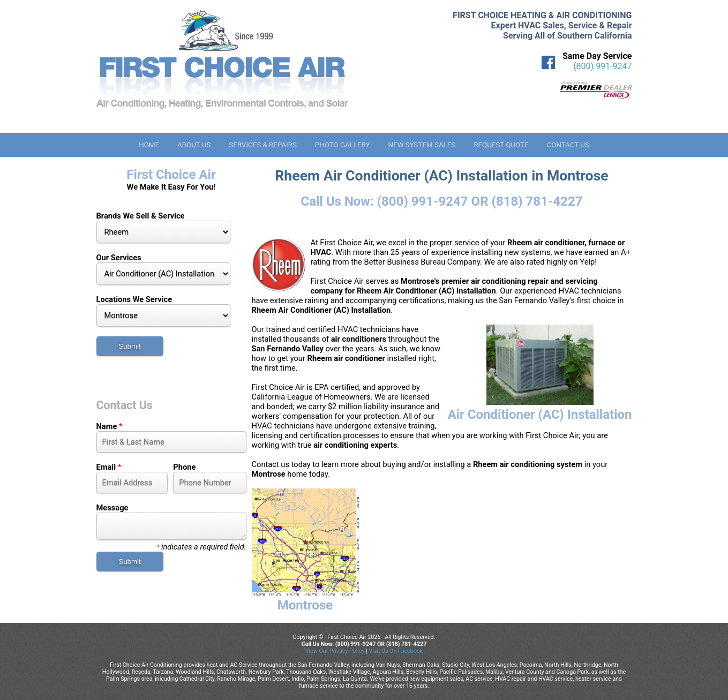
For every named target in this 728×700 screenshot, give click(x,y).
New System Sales (422, 145)
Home (149, 145)
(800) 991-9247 (602, 66)
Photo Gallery (343, 145)
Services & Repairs (263, 145)
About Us (194, 145)
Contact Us (568, 145)
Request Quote (501, 145)
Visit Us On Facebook (396, 651)
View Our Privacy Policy (335, 651)
